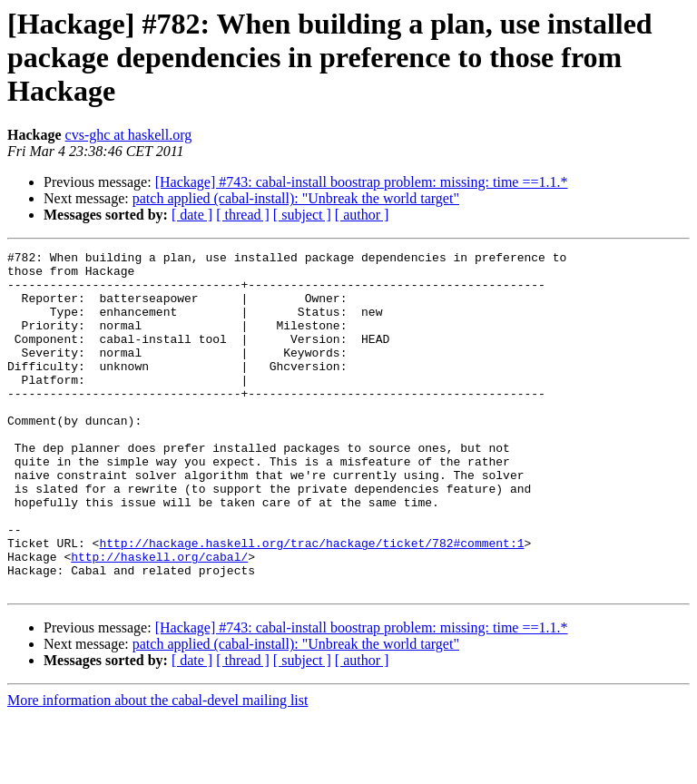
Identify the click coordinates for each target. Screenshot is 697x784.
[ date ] (192, 215)
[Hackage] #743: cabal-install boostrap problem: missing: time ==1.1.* (362, 182)
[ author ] (362, 215)
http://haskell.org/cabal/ (159, 619)
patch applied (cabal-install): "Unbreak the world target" (296, 198)
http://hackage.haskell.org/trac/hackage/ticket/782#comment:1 (311, 603)
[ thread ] (243, 215)
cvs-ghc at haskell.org (129, 135)
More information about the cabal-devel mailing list (157, 768)
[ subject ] (302, 215)
